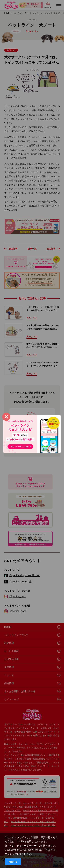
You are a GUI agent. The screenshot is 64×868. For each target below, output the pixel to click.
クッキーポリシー (26, 846)
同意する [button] (13, 862)
